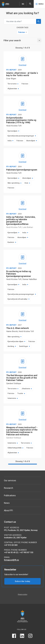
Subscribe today (22, 581)
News (7, 503)
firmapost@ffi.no (12, 560)
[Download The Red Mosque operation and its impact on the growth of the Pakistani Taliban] (23, 363)
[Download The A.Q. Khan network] (23, 316)
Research (9, 488)
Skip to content (0, 0)
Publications (10, 495)
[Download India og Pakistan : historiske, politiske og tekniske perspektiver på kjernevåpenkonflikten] (23, 205)
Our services (10, 480)
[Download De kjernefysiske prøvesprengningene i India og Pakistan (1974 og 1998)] (23, 105)
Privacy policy (23, 594)
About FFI (8, 510)
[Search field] (22, 21)
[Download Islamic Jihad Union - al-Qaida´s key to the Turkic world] (23, 61)
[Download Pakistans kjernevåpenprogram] (23, 157)
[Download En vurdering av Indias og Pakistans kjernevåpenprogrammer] (23, 259)
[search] (39, 21)
